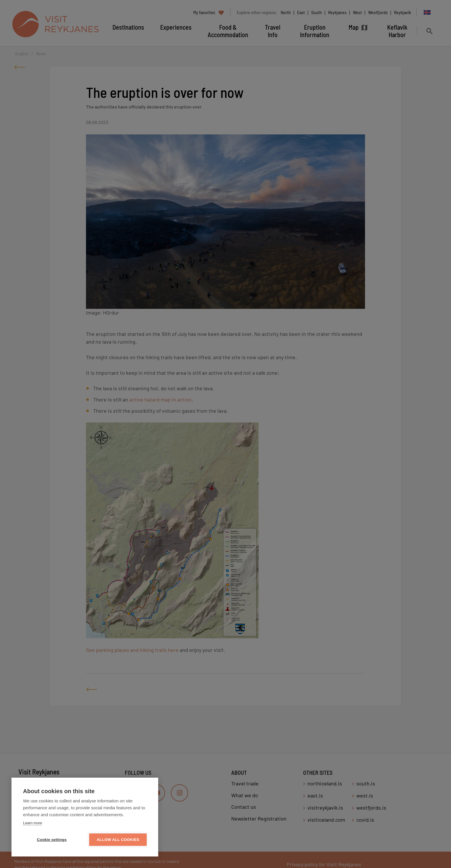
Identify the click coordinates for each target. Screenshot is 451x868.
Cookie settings (52, 840)
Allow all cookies (118, 840)
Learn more (33, 823)
